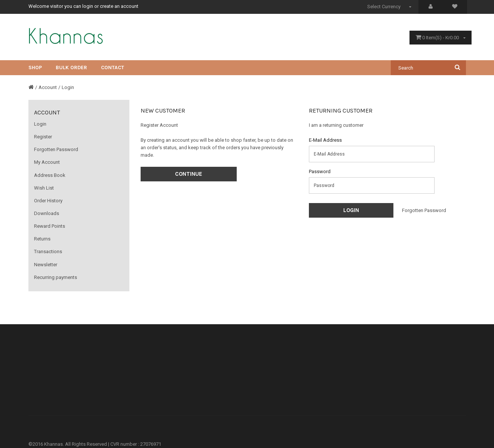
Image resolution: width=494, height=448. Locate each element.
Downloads (47, 213)
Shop (35, 67)
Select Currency (390, 7)
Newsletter (46, 265)
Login (68, 87)
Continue (189, 174)
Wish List (44, 188)
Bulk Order (71, 67)
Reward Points (50, 226)
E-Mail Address (325, 140)
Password (320, 171)
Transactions (48, 251)
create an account (119, 6)
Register (43, 137)
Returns (42, 239)
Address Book (50, 175)
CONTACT (113, 67)
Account (48, 87)
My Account (47, 162)
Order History (48, 201)
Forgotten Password (56, 149)
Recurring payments (56, 277)
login (88, 6)
